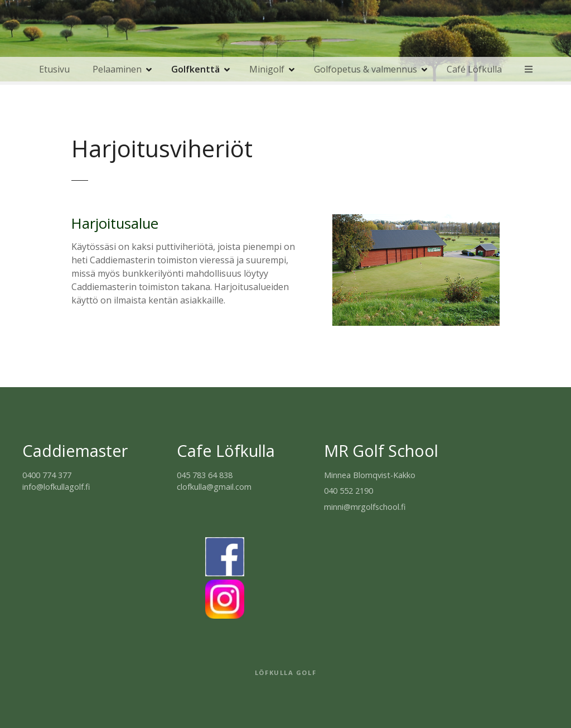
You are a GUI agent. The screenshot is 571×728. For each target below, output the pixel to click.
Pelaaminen (117, 69)
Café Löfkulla (474, 69)
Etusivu (54, 69)
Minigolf (267, 69)
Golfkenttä (195, 69)
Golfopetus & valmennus (366, 69)
